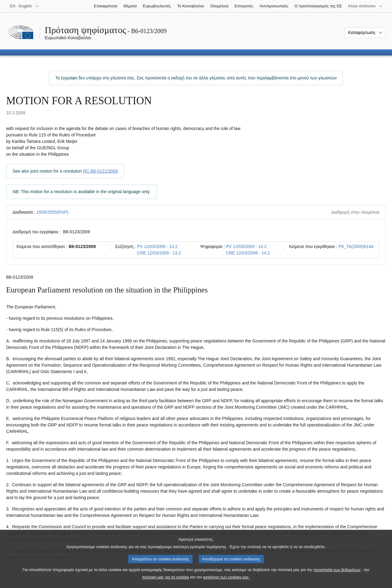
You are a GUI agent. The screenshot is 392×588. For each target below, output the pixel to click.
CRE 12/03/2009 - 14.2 (248, 253)
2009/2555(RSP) (52, 212)
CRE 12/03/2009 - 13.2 (159, 253)
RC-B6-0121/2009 (100, 171)
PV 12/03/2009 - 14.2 (246, 246)
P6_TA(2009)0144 (356, 246)
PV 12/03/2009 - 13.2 (157, 246)
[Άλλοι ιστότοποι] (366, 6)
